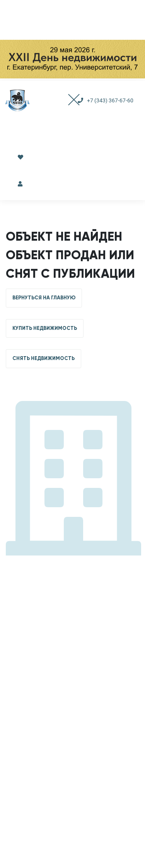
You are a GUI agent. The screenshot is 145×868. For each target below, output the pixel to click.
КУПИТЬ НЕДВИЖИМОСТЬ (45, 328)
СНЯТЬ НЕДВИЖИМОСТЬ (43, 358)
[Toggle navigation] (66, 101)
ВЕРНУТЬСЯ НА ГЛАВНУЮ (44, 298)
